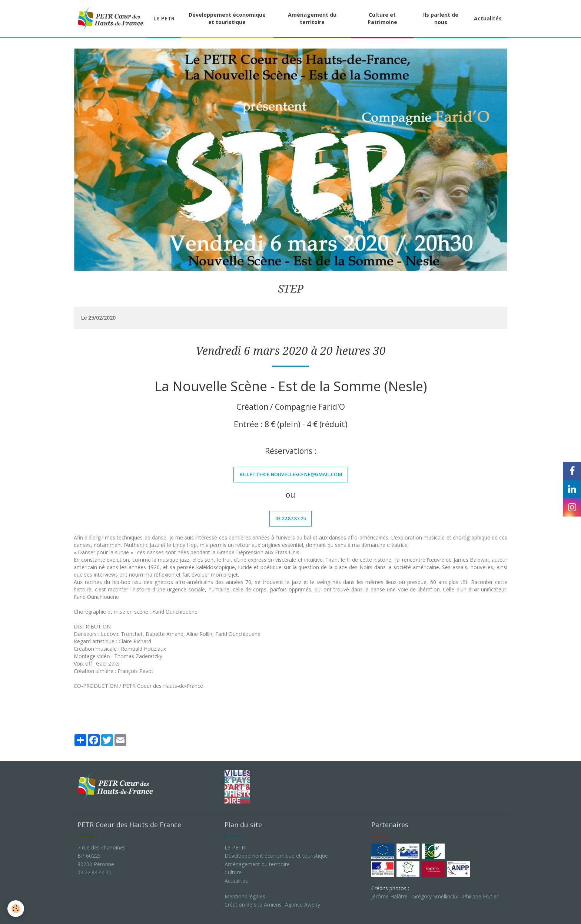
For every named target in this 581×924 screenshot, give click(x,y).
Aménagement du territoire (312, 18)
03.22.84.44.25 (94, 872)
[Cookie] (16, 909)
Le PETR (164, 18)
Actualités (488, 18)
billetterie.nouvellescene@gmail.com (291, 474)
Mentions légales (245, 896)
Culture (233, 872)
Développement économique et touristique (227, 18)
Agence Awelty (303, 905)
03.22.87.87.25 (290, 519)
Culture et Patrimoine (382, 18)
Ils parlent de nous (441, 18)
